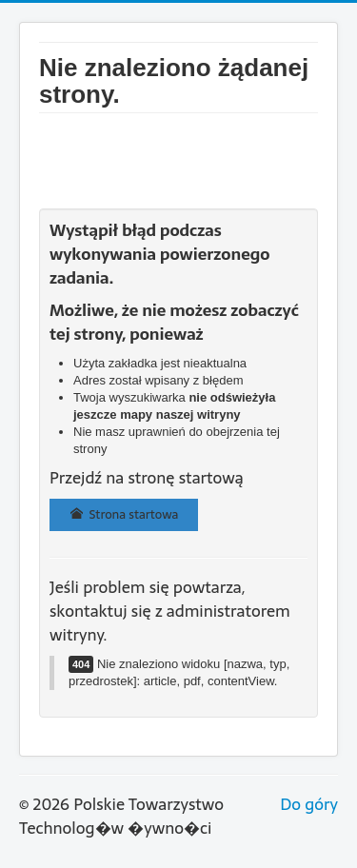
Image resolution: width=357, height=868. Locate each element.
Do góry (309, 804)
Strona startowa (124, 514)
